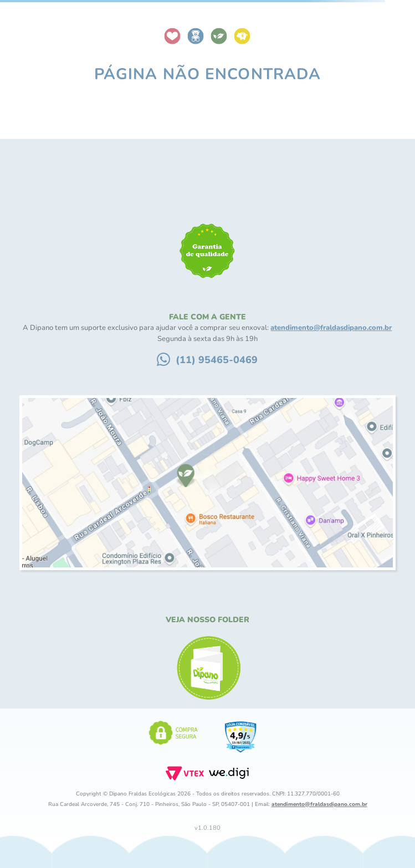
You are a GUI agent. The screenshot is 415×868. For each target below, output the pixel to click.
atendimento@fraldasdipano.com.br (331, 328)
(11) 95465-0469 (217, 360)
